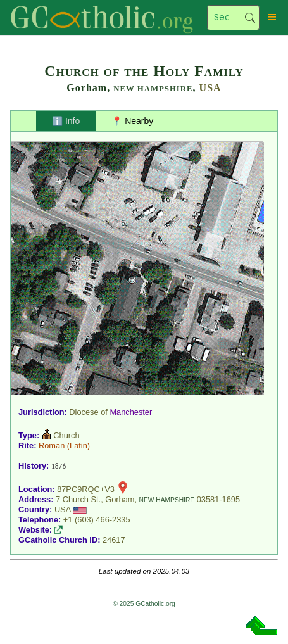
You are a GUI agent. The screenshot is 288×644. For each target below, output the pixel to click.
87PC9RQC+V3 (86, 489)
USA (210, 88)
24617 (114, 540)
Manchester (131, 412)
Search (250, 18)
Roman (52, 445)
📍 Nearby (132, 121)
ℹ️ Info (66, 121)
